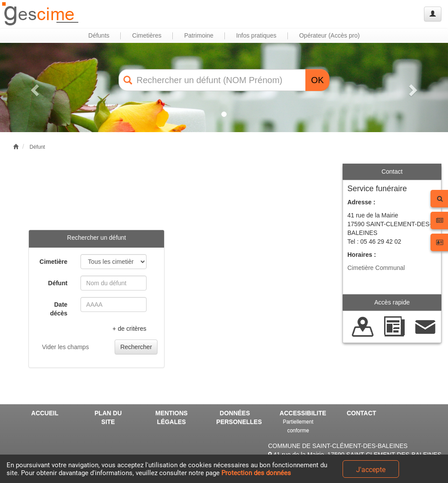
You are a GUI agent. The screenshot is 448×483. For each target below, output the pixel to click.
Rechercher (136, 347)
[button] (34, 87)
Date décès (59, 309)
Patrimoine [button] (199, 35)
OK (317, 80)
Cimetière (53, 262)
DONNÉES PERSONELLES (238, 417)
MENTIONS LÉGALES (171, 417)
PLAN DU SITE (108, 417)
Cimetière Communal (376, 268)
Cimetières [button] (147, 35)
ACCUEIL (45, 413)
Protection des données (256, 473)
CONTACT (362, 413)
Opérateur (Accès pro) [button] (330, 35)
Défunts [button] (99, 35)
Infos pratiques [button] (256, 35)
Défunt (37, 147)
